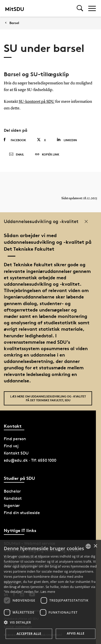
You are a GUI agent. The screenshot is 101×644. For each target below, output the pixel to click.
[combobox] (88, 546)
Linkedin (67, 140)
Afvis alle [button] (76, 633)
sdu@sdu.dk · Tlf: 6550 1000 (30, 460)
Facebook (15, 140)
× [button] (95, 546)
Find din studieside (22, 513)
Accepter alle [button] (29, 634)
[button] (50, 623)
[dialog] (50, 592)
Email (16, 154)
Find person (15, 439)
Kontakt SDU (16, 453)
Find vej (11, 446)
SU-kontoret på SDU (37, 102)
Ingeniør (12, 506)
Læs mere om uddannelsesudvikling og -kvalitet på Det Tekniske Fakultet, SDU (48, 398)
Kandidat (13, 498)
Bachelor (12, 491)
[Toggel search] (80, 8)
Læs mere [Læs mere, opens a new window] (48, 592)
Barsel (14, 23)
